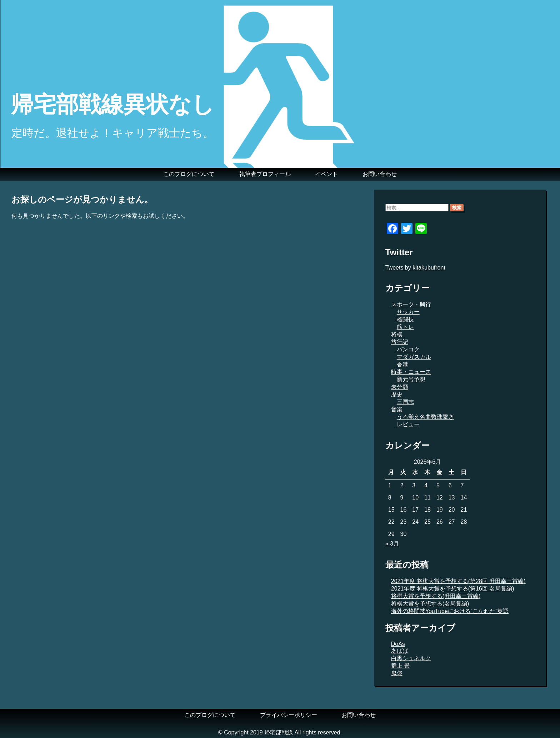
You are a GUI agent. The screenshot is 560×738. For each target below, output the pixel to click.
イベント (326, 174)
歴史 (397, 394)
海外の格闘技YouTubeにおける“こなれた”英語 (450, 611)
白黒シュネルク (411, 658)
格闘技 (405, 319)
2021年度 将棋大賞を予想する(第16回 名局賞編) (453, 589)
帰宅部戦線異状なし (113, 104)
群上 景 (400, 666)
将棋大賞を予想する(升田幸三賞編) (436, 596)
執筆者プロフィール (265, 174)
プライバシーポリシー (289, 715)
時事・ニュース (411, 372)
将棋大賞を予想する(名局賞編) (430, 604)
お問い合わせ (380, 174)
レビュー (408, 424)
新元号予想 (411, 379)
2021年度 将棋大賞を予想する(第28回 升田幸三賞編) (458, 581)
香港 (402, 364)
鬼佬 (397, 673)
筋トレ (405, 327)
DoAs (398, 644)
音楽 (397, 409)
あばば (400, 651)
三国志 (405, 402)
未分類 (400, 387)
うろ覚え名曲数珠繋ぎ (425, 417)
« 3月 (392, 544)
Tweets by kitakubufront (415, 268)
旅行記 (400, 342)
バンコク (408, 349)
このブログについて (189, 174)
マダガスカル (414, 357)
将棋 (397, 334)
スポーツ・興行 (411, 304)
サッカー (408, 312)
